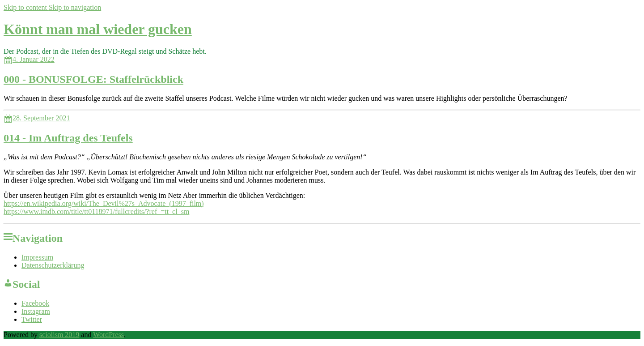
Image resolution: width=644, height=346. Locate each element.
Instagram (36, 311)
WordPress (108, 335)
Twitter (32, 319)
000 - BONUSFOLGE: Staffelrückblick (93, 79)
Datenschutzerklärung (53, 265)
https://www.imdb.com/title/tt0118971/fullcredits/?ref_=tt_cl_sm (96, 211)
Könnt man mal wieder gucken (98, 29)
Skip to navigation (75, 7)
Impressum (37, 257)
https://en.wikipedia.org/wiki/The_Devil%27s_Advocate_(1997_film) (104, 203)
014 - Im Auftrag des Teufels (68, 138)
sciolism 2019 (59, 335)
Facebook (35, 303)
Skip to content (26, 7)
